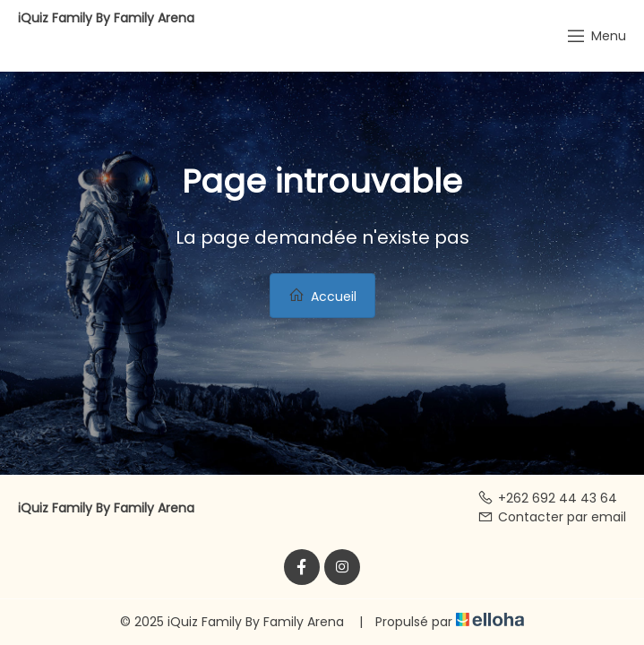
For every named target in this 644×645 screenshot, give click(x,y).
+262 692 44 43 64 (547, 498)
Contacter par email (552, 517)
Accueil (322, 296)
